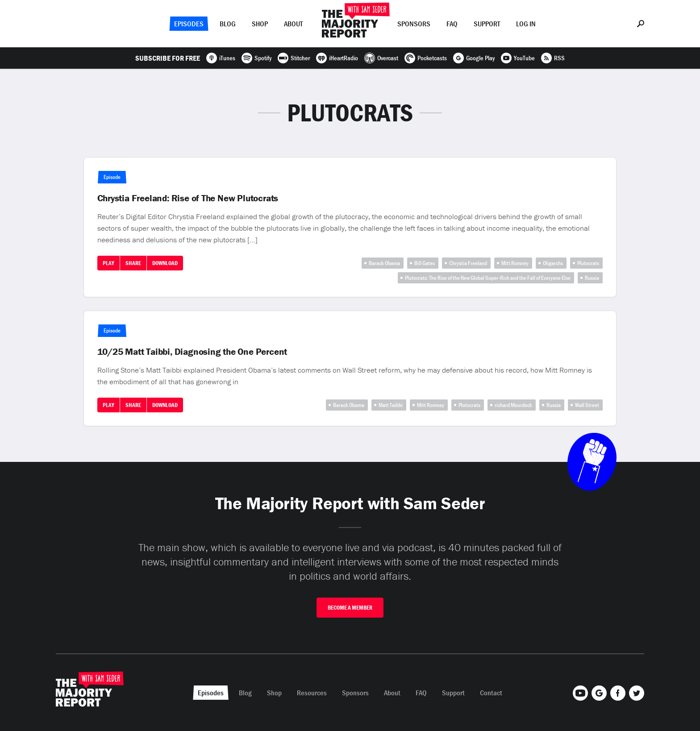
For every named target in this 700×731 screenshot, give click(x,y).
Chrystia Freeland (468, 263)
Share (133, 263)
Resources (312, 693)
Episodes (189, 24)
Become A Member (350, 608)
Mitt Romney (515, 263)
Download (165, 263)
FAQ (452, 24)
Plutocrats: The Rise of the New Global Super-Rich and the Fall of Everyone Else (488, 278)
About (293, 24)
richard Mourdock (513, 405)
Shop (260, 24)
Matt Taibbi (391, 405)
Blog (228, 24)
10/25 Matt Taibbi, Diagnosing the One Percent (192, 352)
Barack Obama (384, 263)
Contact (491, 693)
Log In (526, 24)
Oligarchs (553, 263)
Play (108, 263)
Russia (592, 278)
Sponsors (414, 24)
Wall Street (587, 405)
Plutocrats (588, 263)
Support (487, 24)
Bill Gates (425, 263)
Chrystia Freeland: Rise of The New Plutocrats (188, 198)
